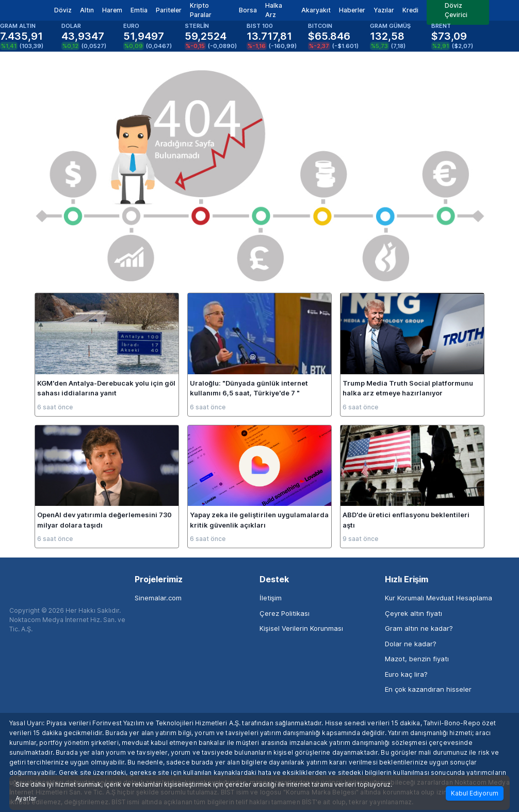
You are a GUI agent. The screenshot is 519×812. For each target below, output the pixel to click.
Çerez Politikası (285, 613)
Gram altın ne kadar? (419, 628)
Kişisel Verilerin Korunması (301, 628)
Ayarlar (26, 799)
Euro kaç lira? (406, 674)
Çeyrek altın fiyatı (413, 613)
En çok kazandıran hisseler (428, 689)
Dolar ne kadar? (411, 644)
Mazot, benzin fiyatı (417, 659)
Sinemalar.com (158, 598)
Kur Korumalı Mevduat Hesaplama (439, 598)
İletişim (271, 598)
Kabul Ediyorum (475, 793)
